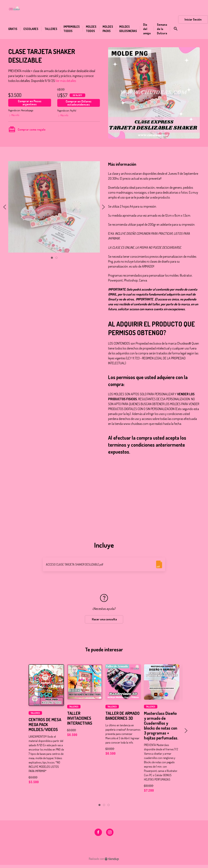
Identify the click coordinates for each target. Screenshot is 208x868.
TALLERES (35, 713)
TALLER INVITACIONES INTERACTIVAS (80, 718)
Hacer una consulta (104, 619)
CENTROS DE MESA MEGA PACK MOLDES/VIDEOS (45, 724)
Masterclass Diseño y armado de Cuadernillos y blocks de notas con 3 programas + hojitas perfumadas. (161, 725)
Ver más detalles (66, 81)
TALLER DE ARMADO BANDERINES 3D (123, 715)
